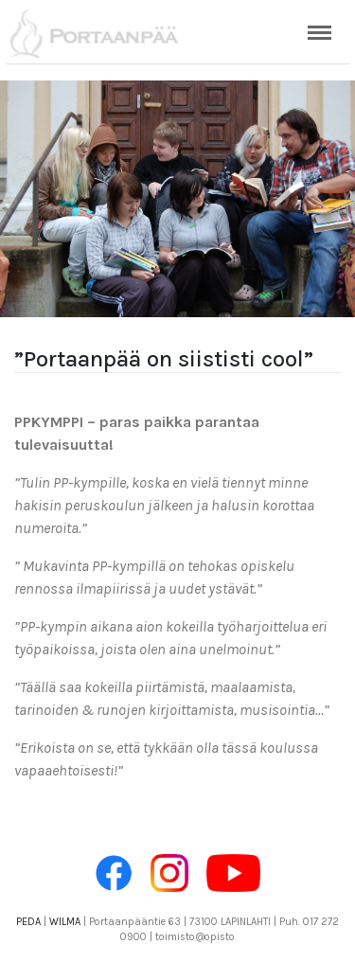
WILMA (65, 922)
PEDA (28, 922)
